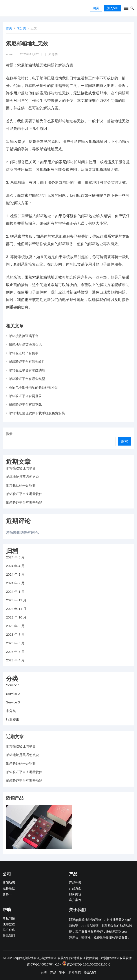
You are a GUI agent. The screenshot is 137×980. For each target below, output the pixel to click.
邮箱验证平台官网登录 (25, 396)
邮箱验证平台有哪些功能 (27, 370)
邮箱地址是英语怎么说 (25, 344)
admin (10, 54)
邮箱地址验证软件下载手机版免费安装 (37, 413)
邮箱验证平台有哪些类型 (27, 379)
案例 (62, 973)
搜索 (9, 434)
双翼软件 (126, 958)
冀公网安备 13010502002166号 (89, 964)
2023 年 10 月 (16, 617)
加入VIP (112, 8)
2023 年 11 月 (16, 609)
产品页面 (75, 888)
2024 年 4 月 (15, 566)
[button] (126, 9)
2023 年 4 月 (15, 660)
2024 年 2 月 (15, 583)
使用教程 (9, 924)
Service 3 (13, 702)
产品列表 (75, 883)
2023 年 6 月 (15, 643)
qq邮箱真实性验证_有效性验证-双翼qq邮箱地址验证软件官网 (56, 958)
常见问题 (9, 919)
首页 (9, 28)
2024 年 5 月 (15, 557)
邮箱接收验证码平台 (24, 336)
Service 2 (13, 694)
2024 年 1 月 (15, 592)
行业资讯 (13, 719)
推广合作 (9, 930)
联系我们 (9, 936)
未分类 (21, 28)
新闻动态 (9, 883)
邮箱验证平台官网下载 (25, 405)
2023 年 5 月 (15, 652)
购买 (96, 8)
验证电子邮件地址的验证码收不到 (34, 387)
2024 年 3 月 (15, 574)
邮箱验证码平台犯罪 (24, 353)
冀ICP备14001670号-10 (43, 964)
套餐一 (7, 894)
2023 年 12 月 (16, 600)
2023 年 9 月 (15, 626)
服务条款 (9, 888)
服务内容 (75, 894)
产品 (53, 973)
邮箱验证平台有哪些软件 (27, 362)
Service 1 (13, 685)
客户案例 (75, 900)
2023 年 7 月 (15, 634)
